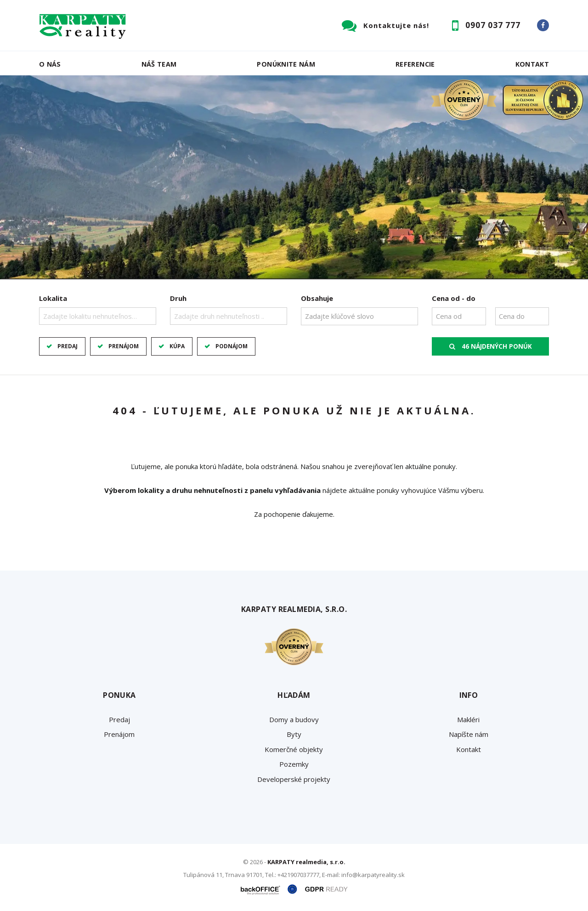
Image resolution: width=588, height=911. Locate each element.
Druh (178, 298)
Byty (294, 734)
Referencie (415, 64)
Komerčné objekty (294, 749)
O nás (50, 64)
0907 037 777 (493, 25)
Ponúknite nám (286, 64)
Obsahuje (317, 298)
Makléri (468, 719)
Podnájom (232, 346)
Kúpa (177, 346)
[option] (294, 177)
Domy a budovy (294, 719)
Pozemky (294, 764)
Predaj (68, 346)
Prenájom (124, 346)
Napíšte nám (469, 734)
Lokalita (53, 298)
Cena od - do (454, 298)
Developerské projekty (294, 779)
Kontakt (532, 64)
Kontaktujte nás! (396, 25)
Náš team (159, 64)
